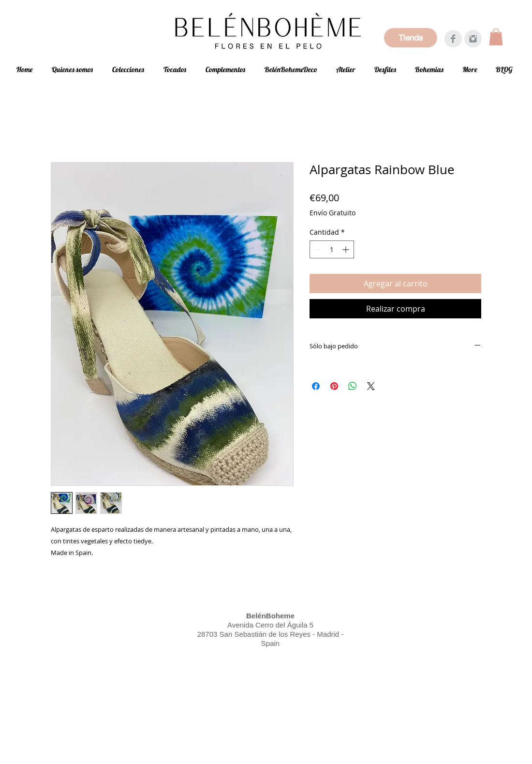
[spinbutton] (332, 249)
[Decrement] (317, 249)
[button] (496, 37)
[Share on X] (371, 386)
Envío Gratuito (332, 213)
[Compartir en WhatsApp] (353, 386)
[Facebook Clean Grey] (453, 39)
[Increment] (347, 249)
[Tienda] (411, 38)
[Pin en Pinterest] (334, 386)
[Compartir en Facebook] (316, 386)
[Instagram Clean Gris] (473, 39)
